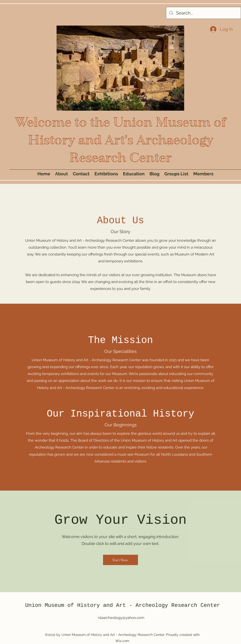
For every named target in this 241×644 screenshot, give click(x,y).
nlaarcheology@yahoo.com (121, 618)
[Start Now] (120, 560)
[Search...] (203, 13)
